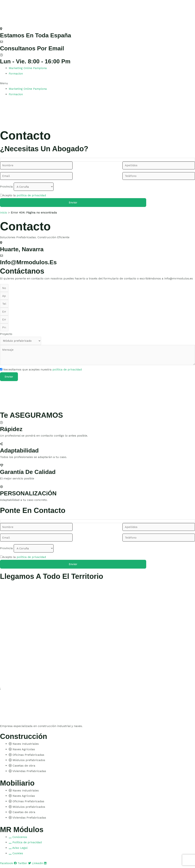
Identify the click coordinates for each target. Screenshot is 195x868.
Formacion (16, 74)
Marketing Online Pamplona (28, 68)
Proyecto (6, 336)
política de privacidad (32, 195)
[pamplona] (27, 398)
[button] (97, 83)
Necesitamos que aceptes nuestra (43, 372)
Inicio (4, 212)
